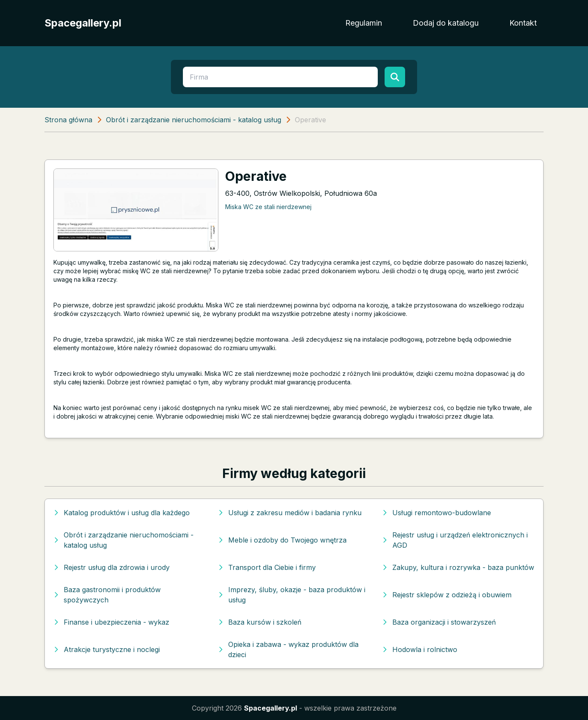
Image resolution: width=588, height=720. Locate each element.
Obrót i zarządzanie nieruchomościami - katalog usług (194, 120)
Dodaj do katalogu (446, 23)
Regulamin (364, 23)
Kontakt (523, 23)
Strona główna (68, 120)
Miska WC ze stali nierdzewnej (268, 207)
